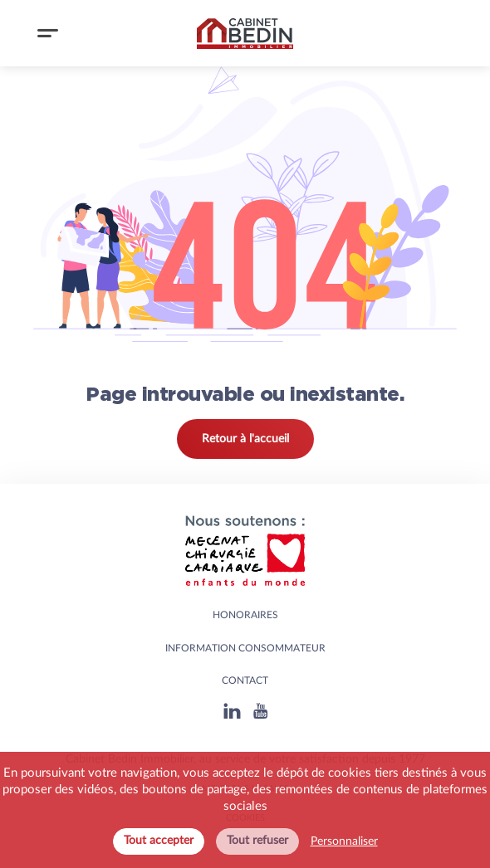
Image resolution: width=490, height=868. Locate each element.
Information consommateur (245, 648)
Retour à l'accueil (245, 439)
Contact (245, 680)
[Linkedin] (232, 711)
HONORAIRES (245, 615)
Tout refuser (257, 841)
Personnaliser (344, 841)
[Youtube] (260, 711)
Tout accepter (159, 841)
